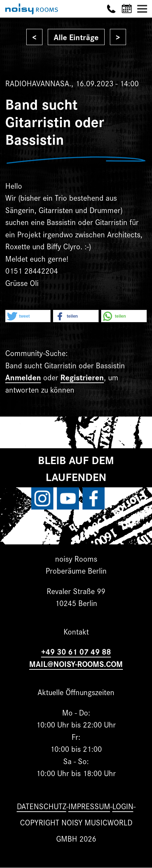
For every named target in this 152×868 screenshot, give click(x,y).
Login (123, 806)
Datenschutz (42, 806)
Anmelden (23, 377)
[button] (28, 316)
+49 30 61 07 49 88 (76, 651)
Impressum (89, 806)
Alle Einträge (76, 37)
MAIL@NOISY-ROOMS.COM (76, 664)
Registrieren (82, 377)
